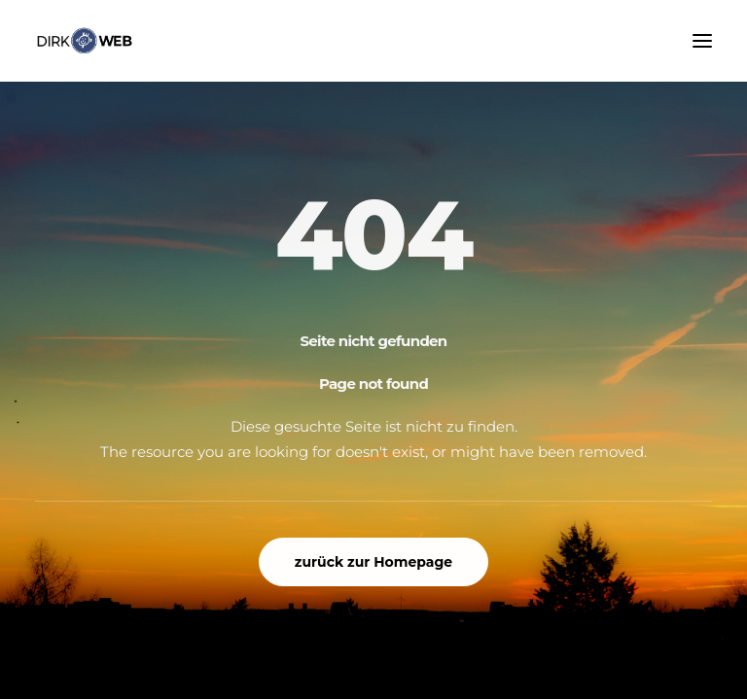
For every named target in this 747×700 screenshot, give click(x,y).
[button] (702, 41)
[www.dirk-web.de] (85, 41)
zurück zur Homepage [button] (373, 562)
